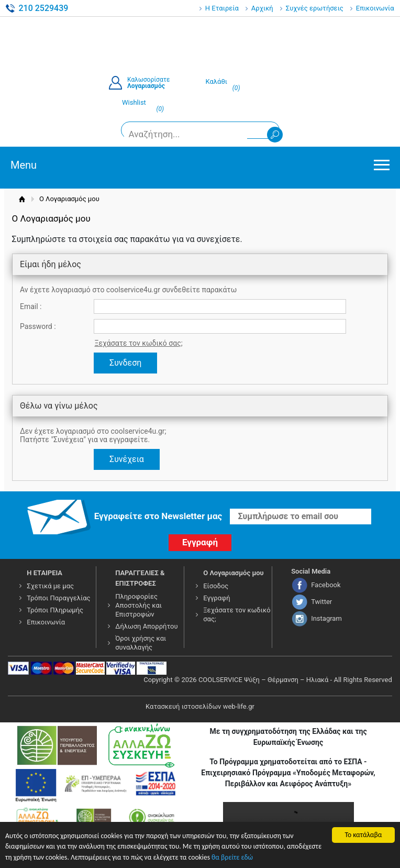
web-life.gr (239, 706)
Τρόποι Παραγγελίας (58, 598)
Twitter (321, 602)
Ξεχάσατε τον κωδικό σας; (139, 343)
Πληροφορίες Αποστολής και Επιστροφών (138, 605)
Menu (24, 165)
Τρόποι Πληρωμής (55, 610)
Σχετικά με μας (50, 586)
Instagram (326, 618)
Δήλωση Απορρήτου (146, 626)
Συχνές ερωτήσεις (315, 8)
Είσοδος (216, 586)
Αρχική (262, 8)
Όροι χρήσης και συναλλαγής (141, 643)
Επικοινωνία (375, 8)
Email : (31, 306)
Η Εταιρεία (222, 8)
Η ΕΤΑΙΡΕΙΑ (45, 573)
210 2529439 (43, 8)
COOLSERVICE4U (200, 41)
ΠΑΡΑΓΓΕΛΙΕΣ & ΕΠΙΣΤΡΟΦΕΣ (140, 578)
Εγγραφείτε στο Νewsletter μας (158, 516)
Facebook (326, 585)
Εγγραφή (216, 598)
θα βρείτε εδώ (232, 858)
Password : (38, 326)
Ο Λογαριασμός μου (234, 573)
